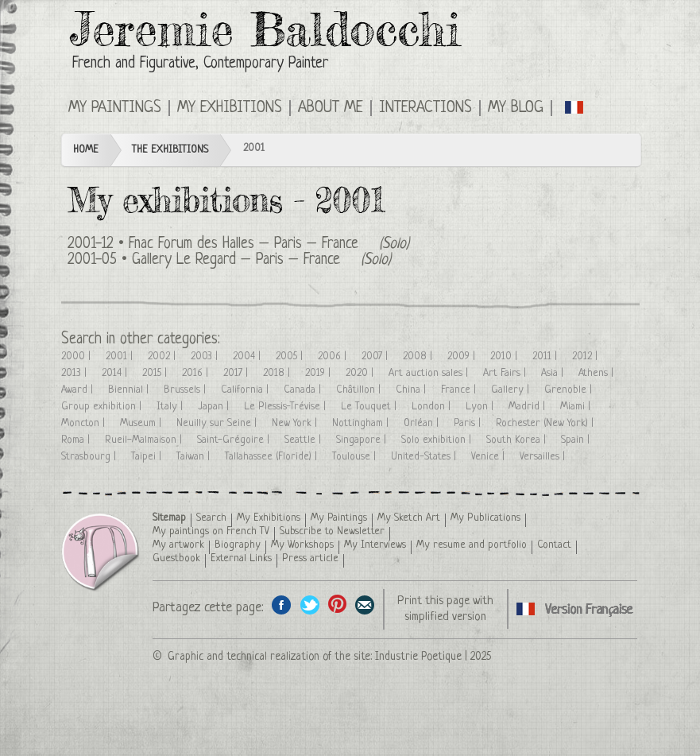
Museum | (142, 423)
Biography (238, 545)
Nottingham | (362, 423)
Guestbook (176, 558)
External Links (241, 558)
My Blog (516, 108)
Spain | (577, 440)
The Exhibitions (170, 150)
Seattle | (304, 440)
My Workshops (302, 545)
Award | (79, 390)
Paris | (469, 423)
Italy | (171, 407)
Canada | (304, 390)
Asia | (554, 373)
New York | (296, 423)
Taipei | (148, 457)
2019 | (319, 373)
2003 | (206, 357)
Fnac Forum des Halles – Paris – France (244, 244)
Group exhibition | (103, 407)
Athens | (598, 373)
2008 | (419, 357)
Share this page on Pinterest (337, 605)
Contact (554, 545)
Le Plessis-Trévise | (286, 407)
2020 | (361, 373)
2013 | (75, 373)
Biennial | (130, 390)
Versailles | (544, 457)
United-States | (425, 457)
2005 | (291, 357)
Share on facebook (282, 605)
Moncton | (85, 423)
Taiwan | (195, 457)
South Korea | (518, 440)
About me (331, 108)
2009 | (463, 357)
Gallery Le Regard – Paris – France (236, 260)
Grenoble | (570, 390)
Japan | (215, 407)
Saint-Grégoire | (235, 440)
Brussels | (186, 390)
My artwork (178, 545)
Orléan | (423, 423)
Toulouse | (356, 457)
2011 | (546, 357)
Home (86, 150)
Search (211, 518)
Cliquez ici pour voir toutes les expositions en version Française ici (575, 107)
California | (246, 390)
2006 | (334, 357)
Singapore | (363, 440)
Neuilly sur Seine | (218, 423)
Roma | (77, 440)
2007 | (376, 357)
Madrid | (528, 407)
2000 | (77, 357)
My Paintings (115, 108)
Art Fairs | (506, 373)
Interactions (425, 108)
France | (460, 390)
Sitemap (169, 518)
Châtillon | (360, 390)
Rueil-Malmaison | (145, 440)
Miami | (577, 407)
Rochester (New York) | (546, 423)
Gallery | (512, 390)
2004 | (248, 357)
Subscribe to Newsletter (332, 531)
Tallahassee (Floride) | (273, 457)
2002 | (163, 357)
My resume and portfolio (472, 545)
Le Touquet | (370, 407)
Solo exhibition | (438, 440)
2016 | (197, 373)
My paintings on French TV (211, 531)
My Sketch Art (409, 518)
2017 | (237, 373)
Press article (310, 558)
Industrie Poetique (418, 657)
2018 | (278, 373)
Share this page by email (365, 605)
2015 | (156, 373)
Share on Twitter (309, 605)
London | (433, 407)
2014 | (116, 373)
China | (412, 390)
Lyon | (481, 407)
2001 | (121, 357)
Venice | (489, 457)
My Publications (485, 518)
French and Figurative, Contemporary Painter (200, 64)
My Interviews (375, 545)
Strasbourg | (90, 457)
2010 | (505, 357)
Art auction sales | (430, 373)
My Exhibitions (230, 108)
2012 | (586, 357)
